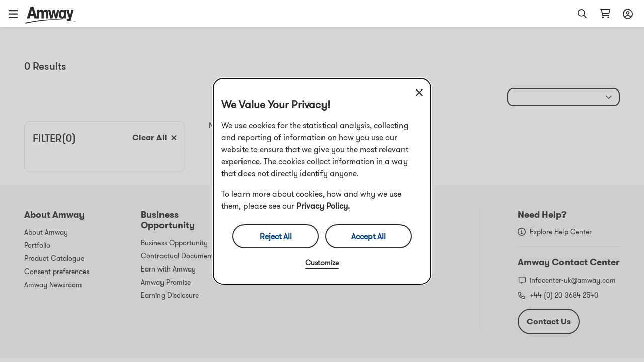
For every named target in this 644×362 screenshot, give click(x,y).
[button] (17, 14)
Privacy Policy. (323, 206)
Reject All (276, 236)
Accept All (369, 236)
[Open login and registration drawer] (626, 14)
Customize (322, 263)
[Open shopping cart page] (605, 14)
